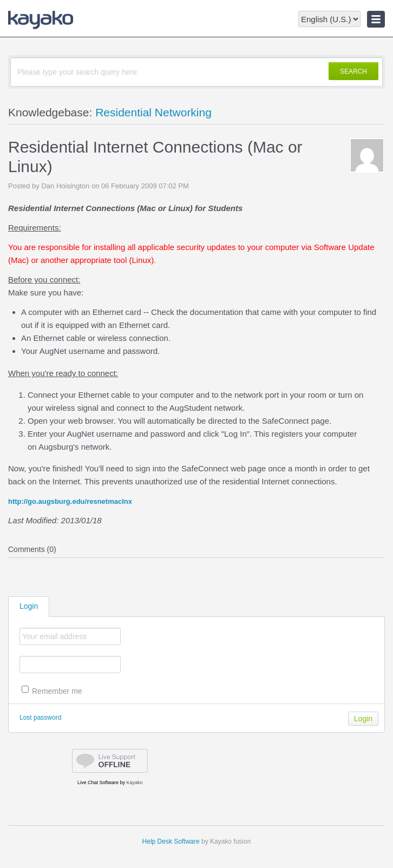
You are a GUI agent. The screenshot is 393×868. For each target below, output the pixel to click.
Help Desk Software (171, 841)
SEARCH (353, 71)
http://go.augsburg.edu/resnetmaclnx (70, 501)
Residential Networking (153, 112)
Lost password (40, 718)
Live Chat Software (98, 782)
